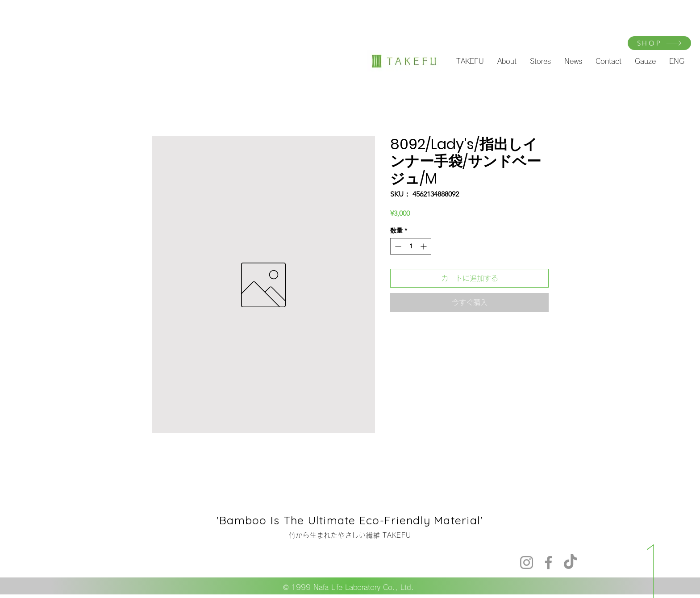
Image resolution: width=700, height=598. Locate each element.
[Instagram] (527, 562)
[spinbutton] (411, 246)
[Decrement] (397, 246)
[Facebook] (548, 562)
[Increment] (424, 246)
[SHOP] (659, 43)
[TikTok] (570, 562)
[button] (470, 61)
